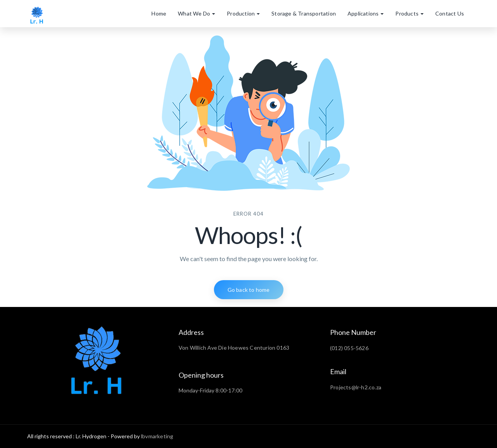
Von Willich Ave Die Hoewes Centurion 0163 (234, 348)
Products (409, 13)
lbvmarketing (157, 436)
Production (243, 13)
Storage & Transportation (304, 13)
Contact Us (450, 13)
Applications (366, 13)
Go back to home (249, 290)
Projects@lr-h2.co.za (356, 387)
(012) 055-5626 (349, 348)
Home (159, 13)
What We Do (196, 13)
